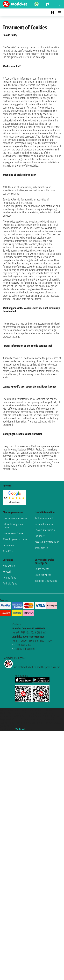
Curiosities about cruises (16, 518)
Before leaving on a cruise (13, 526)
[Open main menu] (59, 12)
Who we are (9, 566)
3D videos (8, 551)
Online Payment (43, 575)
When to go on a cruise (15, 539)
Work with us (42, 548)
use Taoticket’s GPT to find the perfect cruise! (32, 667)
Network (7, 572)
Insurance (40, 536)
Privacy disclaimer (44, 524)
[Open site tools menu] (59, 4)
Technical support (44, 518)
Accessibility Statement (47, 542)
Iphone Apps (9, 578)
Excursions (8, 545)
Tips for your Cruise (13, 533)
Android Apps (10, 584)
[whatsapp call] (37, 4)
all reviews (14, 502)
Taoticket (20, 729)
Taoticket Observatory (46, 581)
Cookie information (45, 530)
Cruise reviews (42, 569)
